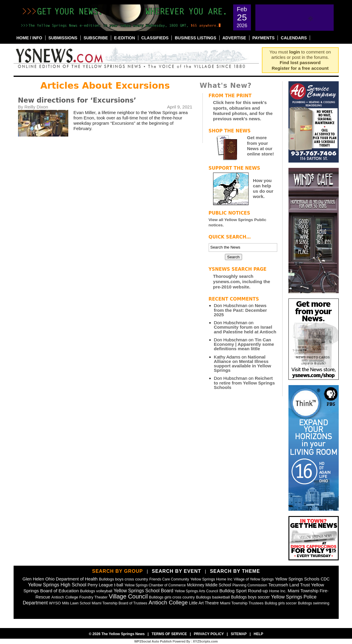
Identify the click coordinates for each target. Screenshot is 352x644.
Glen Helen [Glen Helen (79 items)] (33, 579)
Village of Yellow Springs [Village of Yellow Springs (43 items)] (254, 579)
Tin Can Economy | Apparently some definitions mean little (244, 344)
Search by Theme (235, 571)
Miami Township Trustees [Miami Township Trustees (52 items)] (242, 603)
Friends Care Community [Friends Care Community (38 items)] (169, 579)
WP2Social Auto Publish (153, 641)
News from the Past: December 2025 (241, 310)
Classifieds (155, 38)
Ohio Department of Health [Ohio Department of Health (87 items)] (71, 579)
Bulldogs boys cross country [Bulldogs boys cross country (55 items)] (124, 579)
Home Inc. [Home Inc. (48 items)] (278, 591)
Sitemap (239, 634)
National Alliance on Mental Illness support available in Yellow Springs (243, 364)
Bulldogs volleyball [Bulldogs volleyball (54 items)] (96, 591)
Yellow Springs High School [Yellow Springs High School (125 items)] (57, 585)
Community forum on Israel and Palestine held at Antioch (245, 329)
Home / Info (29, 38)
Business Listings (195, 38)
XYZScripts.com (205, 641)
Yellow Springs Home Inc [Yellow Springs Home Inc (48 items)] (211, 579)
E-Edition (125, 38)
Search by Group (117, 571)
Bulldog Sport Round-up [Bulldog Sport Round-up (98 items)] (244, 591)
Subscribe (96, 38)
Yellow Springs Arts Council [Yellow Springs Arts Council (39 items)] (197, 591)
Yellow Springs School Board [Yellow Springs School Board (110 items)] (143, 591)
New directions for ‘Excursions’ (77, 100)
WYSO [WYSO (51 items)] (55, 603)
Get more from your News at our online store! (261, 146)
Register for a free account (300, 68)
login (295, 52)
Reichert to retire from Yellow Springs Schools (244, 383)
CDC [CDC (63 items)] (325, 579)
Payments (263, 38)
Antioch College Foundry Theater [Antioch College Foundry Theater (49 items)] (80, 597)
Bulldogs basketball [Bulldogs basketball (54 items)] (213, 597)
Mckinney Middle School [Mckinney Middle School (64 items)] (209, 585)
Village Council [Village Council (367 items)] (128, 596)
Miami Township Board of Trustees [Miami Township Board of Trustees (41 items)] (119, 603)
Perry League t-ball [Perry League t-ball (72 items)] (105, 585)
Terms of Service (169, 634)
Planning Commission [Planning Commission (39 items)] (250, 585)
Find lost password (300, 63)
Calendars (294, 38)
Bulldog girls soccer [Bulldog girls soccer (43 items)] (281, 603)
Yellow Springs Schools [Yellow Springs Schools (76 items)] (297, 579)
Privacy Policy (209, 634)
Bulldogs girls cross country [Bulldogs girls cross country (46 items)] (172, 597)
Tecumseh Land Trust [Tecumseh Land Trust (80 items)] (289, 585)
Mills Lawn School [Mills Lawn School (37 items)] (76, 603)
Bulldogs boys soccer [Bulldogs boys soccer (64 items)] (250, 597)
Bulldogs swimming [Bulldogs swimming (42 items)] (314, 603)
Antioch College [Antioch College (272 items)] (168, 602)
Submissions (63, 38)
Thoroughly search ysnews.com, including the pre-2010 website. (242, 282)
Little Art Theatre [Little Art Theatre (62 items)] (204, 603)
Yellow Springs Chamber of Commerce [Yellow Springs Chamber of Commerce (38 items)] (155, 585)
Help (258, 634)
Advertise (234, 38)
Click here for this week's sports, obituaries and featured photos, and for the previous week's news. (243, 111)
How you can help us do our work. (263, 189)
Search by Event (176, 571)
